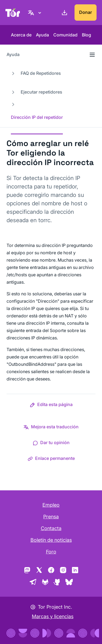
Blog (86, 35)
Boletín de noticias (51, 540)
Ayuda (42, 35)
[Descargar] (63, 13)
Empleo (51, 505)
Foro (51, 552)
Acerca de (21, 35)
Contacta (51, 528)
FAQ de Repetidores (41, 73)
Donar (86, 12)
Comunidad (65, 35)
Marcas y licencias (53, 616)
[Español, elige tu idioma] (35, 13)
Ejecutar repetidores (41, 92)
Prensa (51, 517)
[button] (51, 405)
